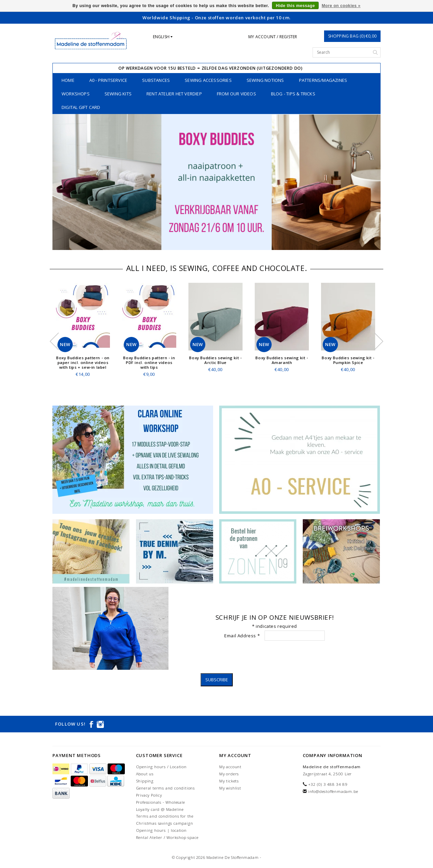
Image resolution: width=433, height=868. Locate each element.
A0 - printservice (108, 80)
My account (230, 767)
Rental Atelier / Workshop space (167, 837)
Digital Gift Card (81, 107)
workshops (76, 94)
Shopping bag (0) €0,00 (352, 36)
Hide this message (295, 6)
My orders (229, 774)
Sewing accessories (208, 80)
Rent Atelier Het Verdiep (174, 94)
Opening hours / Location (161, 767)
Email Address (242, 636)
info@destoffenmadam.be (333, 791)
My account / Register (273, 37)
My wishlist (230, 788)
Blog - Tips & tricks (293, 94)
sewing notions (265, 80)
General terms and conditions (165, 788)
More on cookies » (341, 6)
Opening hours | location (161, 830)
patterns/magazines (323, 80)
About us (145, 774)
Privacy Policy (149, 795)
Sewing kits (118, 94)
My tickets (229, 781)
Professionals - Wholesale (161, 802)
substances (156, 80)
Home (68, 80)
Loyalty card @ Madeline (160, 809)
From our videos (236, 94)
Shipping (145, 781)
